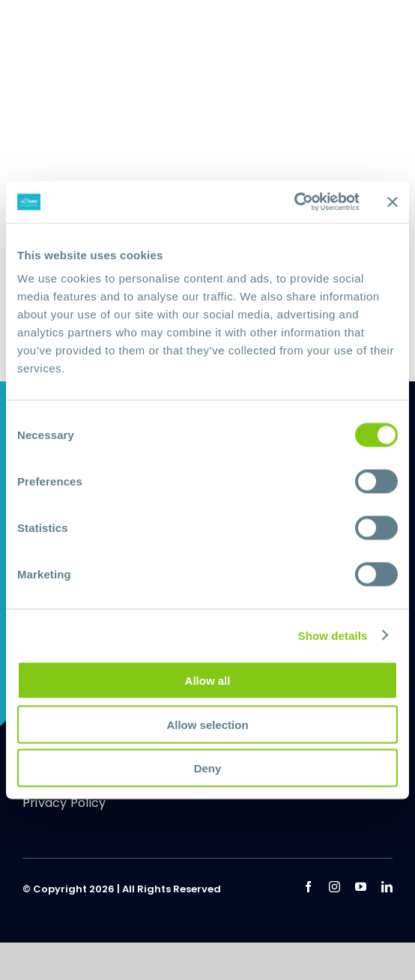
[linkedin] (387, 887)
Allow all (208, 681)
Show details (333, 635)
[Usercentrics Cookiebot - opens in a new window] (294, 202)
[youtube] (361, 887)
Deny (208, 768)
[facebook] (308, 887)
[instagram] (334, 887)
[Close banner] (393, 202)
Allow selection (207, 724)
